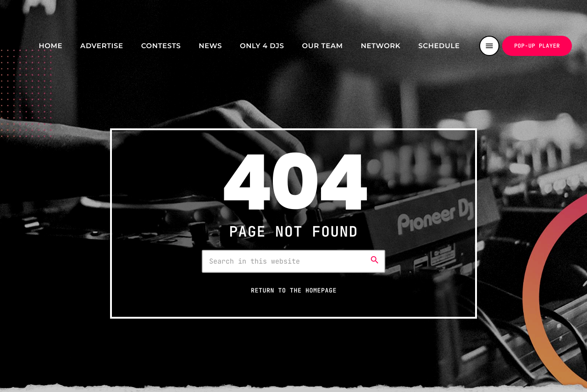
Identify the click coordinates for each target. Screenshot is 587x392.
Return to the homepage (294, 290)
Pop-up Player (537, 46)
